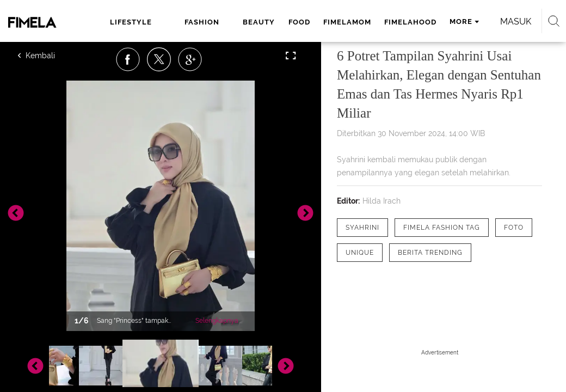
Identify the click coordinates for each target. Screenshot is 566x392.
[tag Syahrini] (362, 228)
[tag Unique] (360, 253)
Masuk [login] (516, 22)
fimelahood (410, 22)
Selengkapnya (217, 321)
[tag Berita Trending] (430, 253)
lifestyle (131, 22)
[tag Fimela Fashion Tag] (442, 228)
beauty (259, 22)
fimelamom (347, 22)
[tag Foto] (514, 228)
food (299, 22)
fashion (202, 22)
